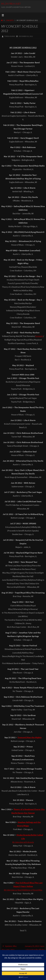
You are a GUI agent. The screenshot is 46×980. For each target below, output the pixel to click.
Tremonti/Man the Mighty (30, 737)
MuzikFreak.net (11, 4)
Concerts (10, 20)
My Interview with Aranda (23, 842)
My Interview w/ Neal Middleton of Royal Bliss (23, 890)
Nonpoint (39, 336)
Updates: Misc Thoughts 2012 (9, 948)
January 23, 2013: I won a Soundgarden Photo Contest (34, 950)
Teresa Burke (10, 36)
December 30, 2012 (26, 36)
